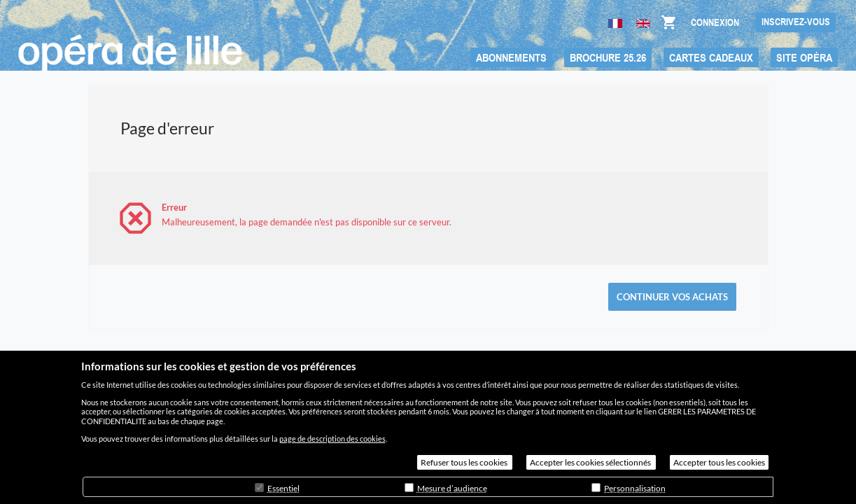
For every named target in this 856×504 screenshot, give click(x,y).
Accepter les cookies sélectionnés (591, 462)
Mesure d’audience (452, 488)
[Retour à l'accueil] (130, 53)
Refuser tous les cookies (465, 462)
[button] (511, 57)
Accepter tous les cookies (719, 462)
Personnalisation (635, 488)
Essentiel (283, 488)
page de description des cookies (332, 439)
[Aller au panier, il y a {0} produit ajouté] (668, 26)
